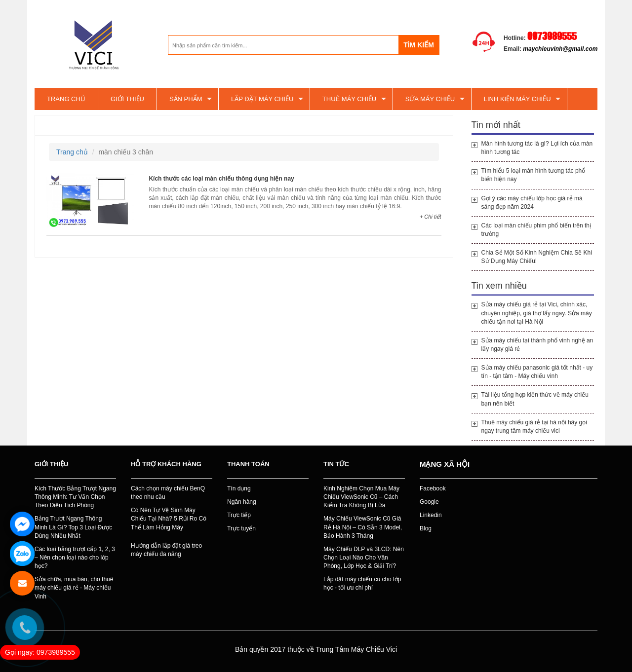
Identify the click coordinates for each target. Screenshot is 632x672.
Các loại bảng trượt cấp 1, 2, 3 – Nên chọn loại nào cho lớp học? (75, 558)
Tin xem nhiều (499, 286)
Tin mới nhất (496, 125)
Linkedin (431, 515)
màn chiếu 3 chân (73, 125)
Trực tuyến (241, 528)
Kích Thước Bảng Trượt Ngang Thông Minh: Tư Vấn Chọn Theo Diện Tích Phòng (75, 497)
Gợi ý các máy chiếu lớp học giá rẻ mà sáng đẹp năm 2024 (532, 203)
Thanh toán (248, 464)
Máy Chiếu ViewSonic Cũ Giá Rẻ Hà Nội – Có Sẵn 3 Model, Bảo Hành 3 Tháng (363, 527)
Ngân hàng (242, 502)
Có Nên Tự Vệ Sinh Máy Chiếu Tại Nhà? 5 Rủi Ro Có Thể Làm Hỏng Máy (169, 519)
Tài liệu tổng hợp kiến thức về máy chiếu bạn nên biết (535, 399)
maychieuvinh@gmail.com (560, 49)
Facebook (433, 488)
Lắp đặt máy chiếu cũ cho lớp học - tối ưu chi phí (362, 583)
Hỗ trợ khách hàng (166, 464)
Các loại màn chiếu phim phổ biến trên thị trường (536, 230)
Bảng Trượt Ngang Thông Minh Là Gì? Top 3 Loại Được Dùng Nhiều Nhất (73, 527)
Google (429, 502)
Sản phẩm (186, 99)
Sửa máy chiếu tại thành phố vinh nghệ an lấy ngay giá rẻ (537, 345)
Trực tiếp (239, 515)
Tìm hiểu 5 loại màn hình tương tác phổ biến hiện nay (533, 175)
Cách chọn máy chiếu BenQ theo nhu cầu (168, 493)
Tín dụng (239, 488)
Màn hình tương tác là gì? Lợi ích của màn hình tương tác (537, 148)
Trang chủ (66, 99)
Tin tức (336, 464)
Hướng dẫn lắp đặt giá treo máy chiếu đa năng (166, 550)
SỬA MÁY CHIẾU (430, 99)
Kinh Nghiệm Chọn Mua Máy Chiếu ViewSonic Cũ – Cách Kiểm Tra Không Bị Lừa (361, 497)
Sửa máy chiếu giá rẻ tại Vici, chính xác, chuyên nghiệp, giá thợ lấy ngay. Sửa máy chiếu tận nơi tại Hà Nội (537, 313)
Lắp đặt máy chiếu (262, 99)
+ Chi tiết (431, 217)
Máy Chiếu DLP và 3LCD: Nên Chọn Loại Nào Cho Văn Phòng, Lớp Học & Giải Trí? (364, 558)
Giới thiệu (127, 99)
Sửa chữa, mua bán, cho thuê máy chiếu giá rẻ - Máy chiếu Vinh (74, 588)
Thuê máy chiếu (349, 99)
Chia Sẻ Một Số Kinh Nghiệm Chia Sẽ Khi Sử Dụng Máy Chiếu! (537, 257)
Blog (426, 528)
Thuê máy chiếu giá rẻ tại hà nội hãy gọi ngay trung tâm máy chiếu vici (534, 427)
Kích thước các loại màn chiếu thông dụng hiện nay (221, 179)
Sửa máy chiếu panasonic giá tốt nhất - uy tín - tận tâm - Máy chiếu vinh (537, 372)
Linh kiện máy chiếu (517, 99)
